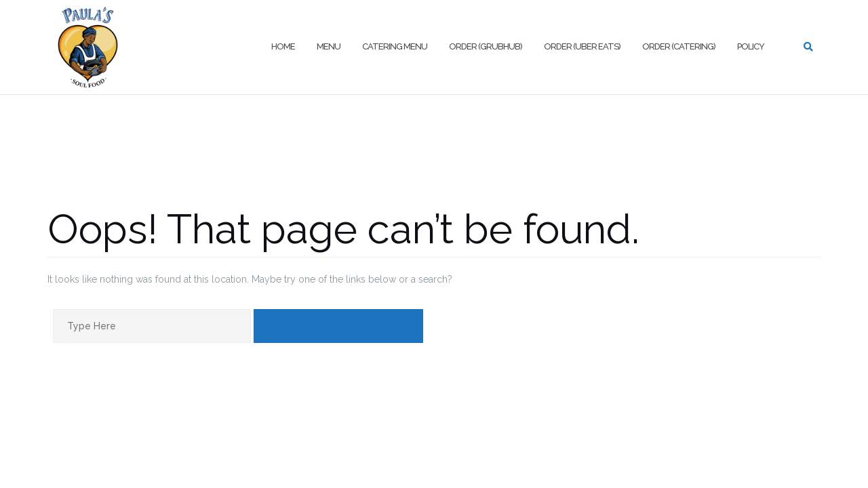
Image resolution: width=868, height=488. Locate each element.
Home (283, 46)
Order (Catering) (679, 46)
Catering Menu (395, 46)
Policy (751, 46)
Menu (329, 46)
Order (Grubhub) (486, 46)
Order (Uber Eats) (582, 46)
